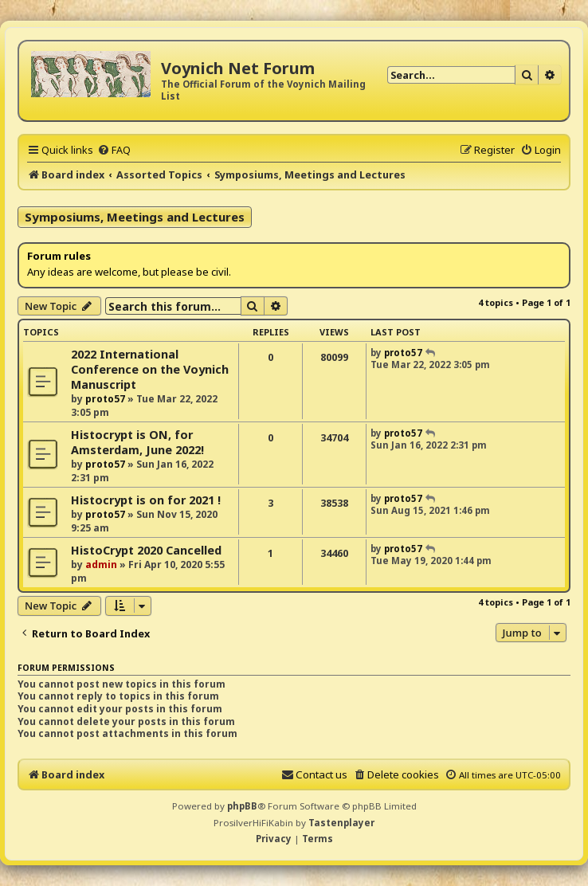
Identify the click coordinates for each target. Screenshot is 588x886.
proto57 (105, 399)
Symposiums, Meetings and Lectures (135, 217)
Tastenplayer (341, 823)
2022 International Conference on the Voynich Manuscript (150, 369)
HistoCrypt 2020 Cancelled (146, 550)
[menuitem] (114, 150)
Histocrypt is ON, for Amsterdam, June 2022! (137, 442)
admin (101, 565)
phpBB (242, 806)
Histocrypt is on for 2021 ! (146, 500)
